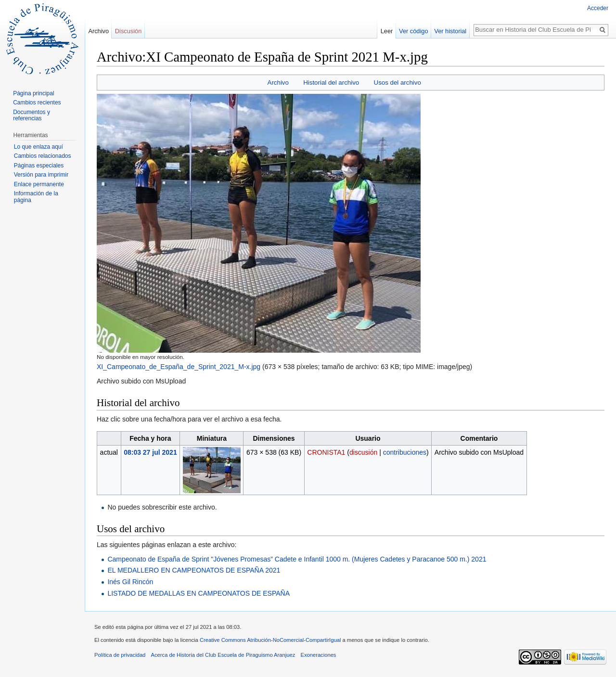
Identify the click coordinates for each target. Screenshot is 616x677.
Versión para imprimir (41, 175)
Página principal (33, 93)
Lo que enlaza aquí (38, 147)
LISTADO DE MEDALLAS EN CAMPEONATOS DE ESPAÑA (199, 593)
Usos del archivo (398, 83)
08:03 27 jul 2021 (150, 452)
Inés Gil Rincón (130, 582)
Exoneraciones (318, 655)
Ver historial (450, 31)
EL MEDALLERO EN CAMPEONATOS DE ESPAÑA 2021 (194, 570)
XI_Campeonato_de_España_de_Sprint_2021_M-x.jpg (179, 367)
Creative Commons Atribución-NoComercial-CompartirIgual (270, 640)
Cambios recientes (37, 102)
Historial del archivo (331, 83)
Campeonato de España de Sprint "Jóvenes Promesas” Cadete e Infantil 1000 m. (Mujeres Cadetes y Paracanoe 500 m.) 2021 (297, 559)
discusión (363, 452)
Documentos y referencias (32, 115)
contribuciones (405, 452)
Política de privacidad (120, 655)
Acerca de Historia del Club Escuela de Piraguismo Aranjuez (223, 655)
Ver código (413, 31)
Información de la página (36, 197)
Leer (387, 31)
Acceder (598, 8)
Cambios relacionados (43, 156)
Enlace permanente (39, 184)
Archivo (278, 83)
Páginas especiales (39, 166)
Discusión (128, 31)
